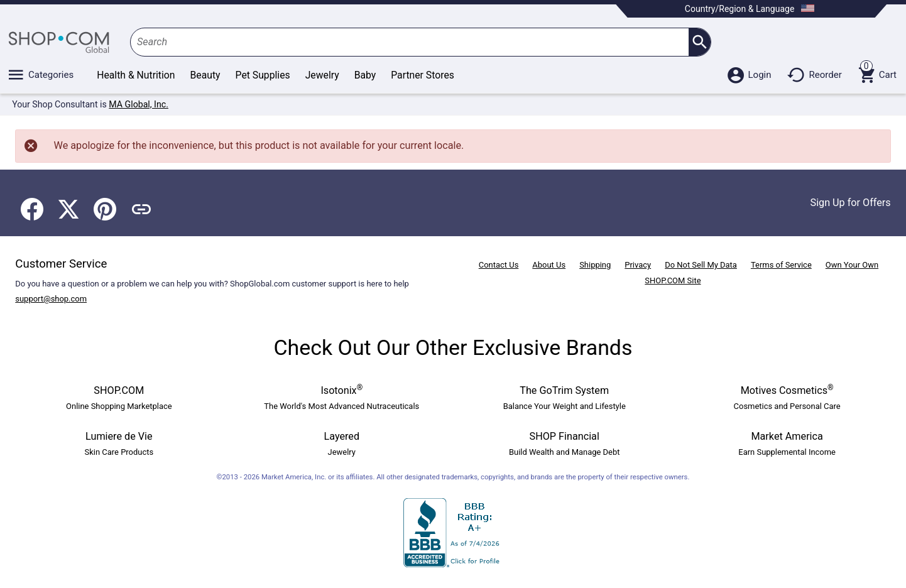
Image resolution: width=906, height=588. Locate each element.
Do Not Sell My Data (701, 265)
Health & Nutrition (136, 75)
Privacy (638, 265)
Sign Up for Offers (851, 203)
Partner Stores (423, 75)
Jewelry (322, 75)
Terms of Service (781, 265)
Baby (365, 75)
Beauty (205, 75)
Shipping (595, 265)
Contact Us (499, 265)
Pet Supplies (263, 75)
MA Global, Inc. (139, 104)
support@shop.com (51, 299)
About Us (549, 265)
